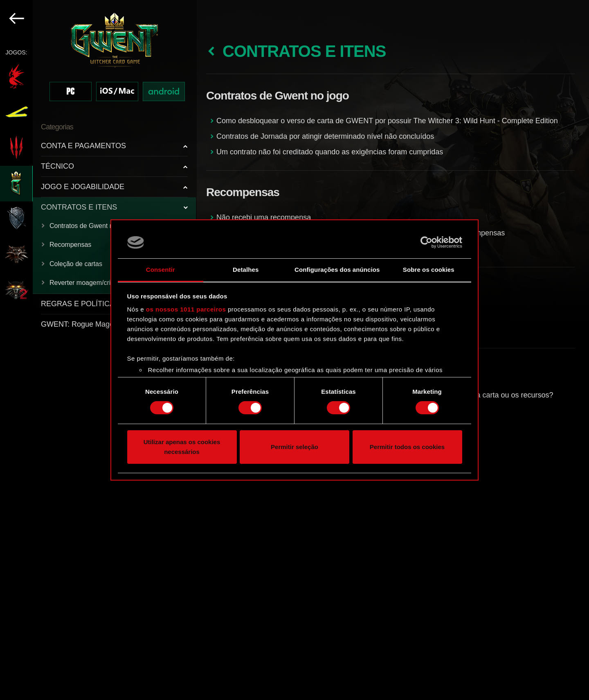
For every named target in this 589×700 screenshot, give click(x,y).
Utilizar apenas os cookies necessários (182, 447)
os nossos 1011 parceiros (186, 309)
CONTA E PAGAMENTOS (83, 146)
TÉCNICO (57, 166)
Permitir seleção (294, 447)
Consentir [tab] (161, 270)
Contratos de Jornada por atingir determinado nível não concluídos (325, 136)
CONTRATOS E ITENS (79, 207)
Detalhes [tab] (246, 270)
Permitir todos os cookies (407, 447)
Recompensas (70, 245)
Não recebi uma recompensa (264, 217)
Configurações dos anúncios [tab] (337, 270)
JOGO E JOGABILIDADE (83, 187)
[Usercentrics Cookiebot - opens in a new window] (426, 242)
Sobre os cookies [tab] (429, 270)
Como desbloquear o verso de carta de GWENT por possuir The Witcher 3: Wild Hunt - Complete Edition (387, 121)
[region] (98, 350)
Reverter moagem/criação (87, 283)
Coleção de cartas (76, 264)
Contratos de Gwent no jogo (90, 226)
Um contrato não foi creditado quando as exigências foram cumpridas (330, 152)
